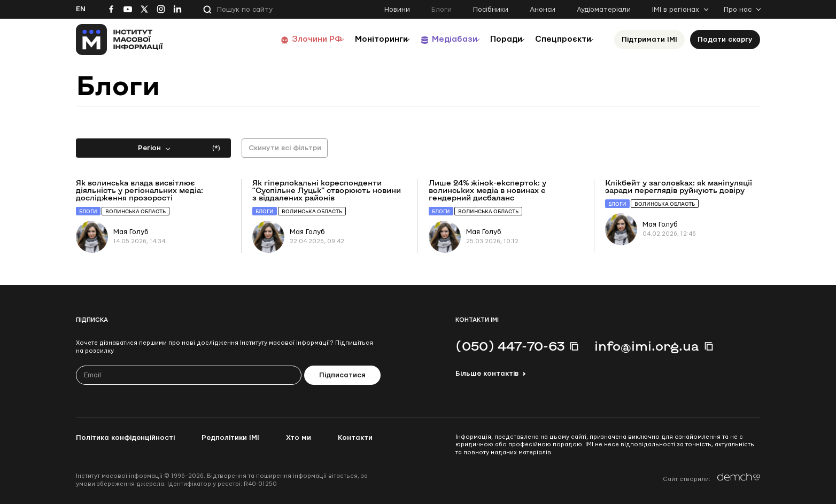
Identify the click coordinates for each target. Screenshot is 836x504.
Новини (397, 10)
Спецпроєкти (559, 39)
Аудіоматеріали (604, 10)
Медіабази (434, 39)
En (81, 9)
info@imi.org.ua (647, 346)
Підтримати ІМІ (649, 40)
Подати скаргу (725, 40)
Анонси (543, 10)
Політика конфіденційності (125, 438)
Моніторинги (354, 39)
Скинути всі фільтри (285, 148)
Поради (494, 39)
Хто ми (299, 438)
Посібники (491, 10)
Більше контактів (487, 374)
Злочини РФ (282, 39)
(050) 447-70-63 (510, 346)
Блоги (442, 10)
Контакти (355, 438)
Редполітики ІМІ (230, 438)
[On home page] (119, 40)
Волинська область (136, 211)
